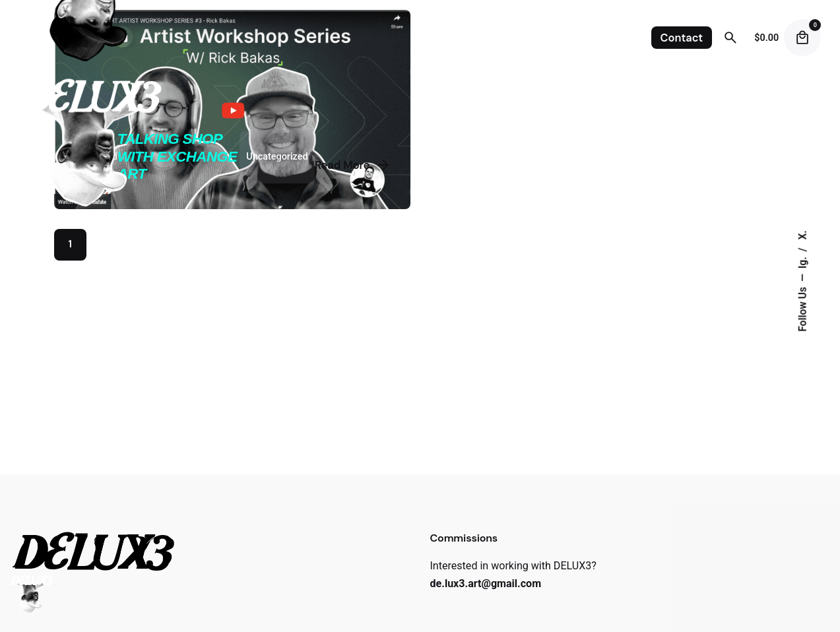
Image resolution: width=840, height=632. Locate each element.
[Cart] (802, 38)
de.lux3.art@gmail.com (486, 584)
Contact (682, 38)
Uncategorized (277, 157)
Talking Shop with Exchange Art (177, 157)
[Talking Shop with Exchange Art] (232, 110)
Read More (353, 165)
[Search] (730, 38)
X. (802, 235)
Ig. (802, 261)
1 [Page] (70, 244)
